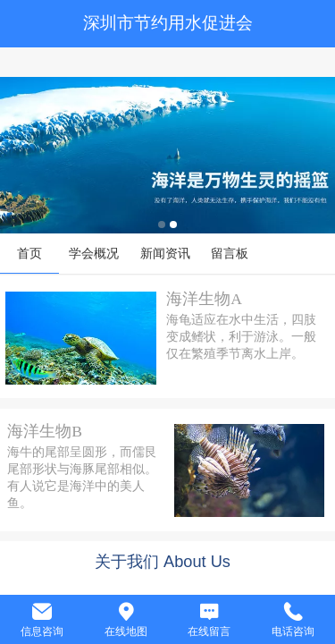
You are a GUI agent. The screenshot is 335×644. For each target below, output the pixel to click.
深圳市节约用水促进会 (168, 23)
